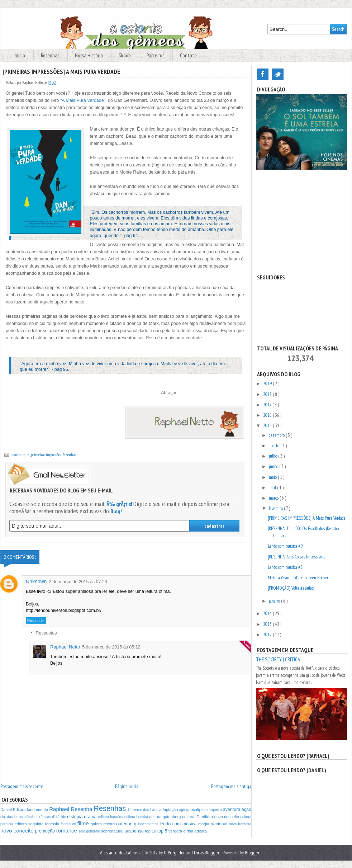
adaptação (169, 810)
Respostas (46, 633)
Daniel (7, 810)
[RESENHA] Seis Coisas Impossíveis (296, 557)
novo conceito (20, 455)
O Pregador (175, 853)
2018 (268, 394)
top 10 (151, 831)
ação (246, 810)
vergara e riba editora (188, 831)
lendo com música (179, 824)
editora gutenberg (166, 817)
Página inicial (127, 786)
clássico (31, 817)
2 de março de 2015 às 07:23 (78, 582)
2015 (268, 426)
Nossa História (89, 55)
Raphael (60, 809)
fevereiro (276, 508)
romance (67, 831)
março (274, 498)
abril (273, 488)
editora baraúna (111, 817)
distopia (75, 817)
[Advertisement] (301, 222)
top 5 (163, 831)
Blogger (252, 853)
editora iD (191, 817)
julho (273, 456)
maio (273, 477)
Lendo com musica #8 (285, 567)
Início (20, 55)
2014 (268, 614)
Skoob (125, 55)
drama (91, 817)
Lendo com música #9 (285, 546)
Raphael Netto (65, 647)
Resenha (82, 809)
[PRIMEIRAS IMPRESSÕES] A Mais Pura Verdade (307, 518)
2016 (268, 415)
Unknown (36, 581)
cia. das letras (12, 817)
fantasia (53, 824)
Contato (188, 55)
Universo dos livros (144, 810)
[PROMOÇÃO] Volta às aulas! (291, 588)
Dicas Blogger (207, 853)
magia (204, 824)
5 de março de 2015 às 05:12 (111, 647)
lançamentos (149, 824)
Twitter (278, 74)
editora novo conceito (221, 817)
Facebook (263, 74)
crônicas (45, 817)
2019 (268, 384)
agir (183, 810)
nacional (220, 824)
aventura (232, 810)
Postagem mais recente (22, 786)
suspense (135, 831)
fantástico (69, 824)
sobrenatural (113, 831)
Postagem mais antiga (231, 786)
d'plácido (60, 817)
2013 (268, 624)
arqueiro (216, 810)
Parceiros (156, 55)
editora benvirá (137, 817)
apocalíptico (197, 810)
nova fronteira (240, 824)
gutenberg (127, 824)
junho (274, 466)
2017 (268, 405)
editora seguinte (30, 824)
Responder (36, 621)
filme (84, 823)
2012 (268, 635)
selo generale (90, 831)
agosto (275, 446)
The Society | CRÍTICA (278, 659)
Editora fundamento (31, 810)
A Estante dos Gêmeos (121, 853)
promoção (46, 831)
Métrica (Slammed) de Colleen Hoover (298, 578)
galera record (104, 824)
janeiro (275, 601)
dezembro (277, 435)
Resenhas (51, 55)
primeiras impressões (46, 455)
